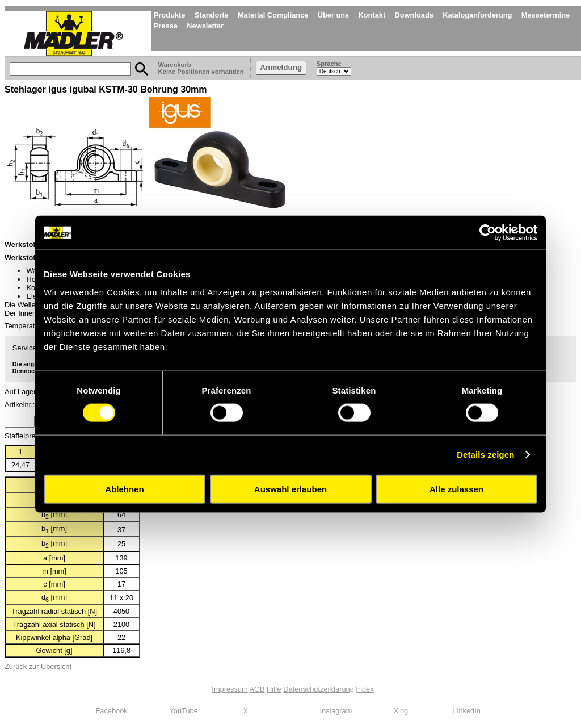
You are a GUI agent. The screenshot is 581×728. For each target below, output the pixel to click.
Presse (166, 26)
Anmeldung (281, 67)
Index (365, 689)
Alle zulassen (456, 489)
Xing (401, 711)
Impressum (230, 689)
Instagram (336, 711)
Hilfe (274, 689)
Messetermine (546, 15)
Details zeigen (485, 455)
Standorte (212, 15)
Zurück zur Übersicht (38, 666)
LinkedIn (467, 711)
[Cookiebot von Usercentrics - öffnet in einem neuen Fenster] (488, 233)
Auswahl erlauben (290, 489)
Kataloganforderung (477, 15)
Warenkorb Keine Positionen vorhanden (202, 68)
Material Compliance (273, 15)
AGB (257, 689)
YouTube (184, 711)
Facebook (112, 711)
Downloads (414, 15)
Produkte (169, 15)
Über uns (333, 15)
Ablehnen (124, 489)
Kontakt (372, 15)
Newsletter (205, 26)
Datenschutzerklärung (318, 689)
